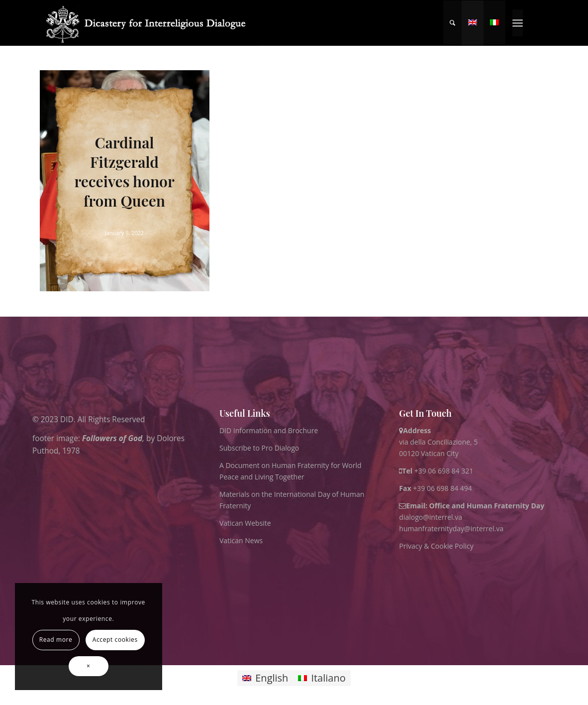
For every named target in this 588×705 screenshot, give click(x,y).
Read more (56, 640)
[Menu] (518, 23)
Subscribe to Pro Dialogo (259, 448)
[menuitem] (452, 23)
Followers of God (112, 438)
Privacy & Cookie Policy (436, 546)
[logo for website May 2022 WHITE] (149, 23)
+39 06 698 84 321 (444, 471)
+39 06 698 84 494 (436, 488)
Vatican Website (245, 523)
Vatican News (241, 540)
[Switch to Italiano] (322, 678)
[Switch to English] (265, 678)
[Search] (452, 23)
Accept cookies (115, 640)
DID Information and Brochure (269, 430)
